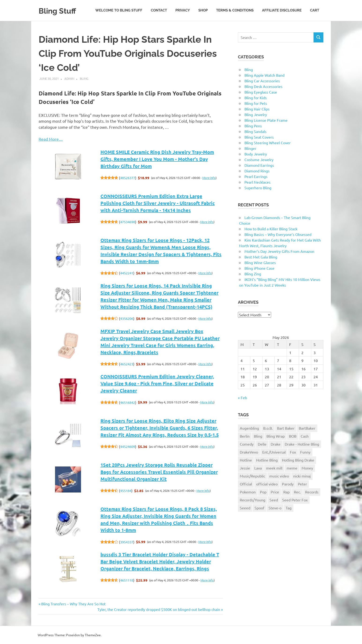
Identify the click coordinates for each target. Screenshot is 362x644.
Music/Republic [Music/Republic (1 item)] (252, 476)
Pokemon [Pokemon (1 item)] (248, 492)
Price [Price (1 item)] (275, 492)
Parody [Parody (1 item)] (288, 484)
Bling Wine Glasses (260, 262)
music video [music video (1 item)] (279, 476)
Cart (315, 10)
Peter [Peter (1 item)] (302, 484)
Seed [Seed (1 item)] (274, 500)
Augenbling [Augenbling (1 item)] (249, 428)
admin (69, 78)
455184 (126, 491)
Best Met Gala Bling (261, 257)
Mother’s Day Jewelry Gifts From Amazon (279, 251)
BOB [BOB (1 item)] (293, 436)
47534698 (128, 222)
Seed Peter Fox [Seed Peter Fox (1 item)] (295, 500)
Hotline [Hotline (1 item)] (246, 460)
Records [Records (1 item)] (312, 492)
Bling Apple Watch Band (264, 75)
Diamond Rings (257, 171)
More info (209, 178)
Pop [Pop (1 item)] (263, 492)
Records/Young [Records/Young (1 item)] (253, 500)
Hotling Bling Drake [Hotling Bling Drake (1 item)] (298, 460)
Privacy (183, 10)
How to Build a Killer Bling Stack (271, 229)
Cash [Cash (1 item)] (305, 436)
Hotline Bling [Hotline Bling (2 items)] (267, 460)
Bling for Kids (256, 98)
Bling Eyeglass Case (261, 92)
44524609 (128, 446)
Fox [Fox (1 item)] (293, 452)
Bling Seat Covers (259, 137)
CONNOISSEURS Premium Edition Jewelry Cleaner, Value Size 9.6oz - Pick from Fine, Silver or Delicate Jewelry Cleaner (157, 383)
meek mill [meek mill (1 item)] (274, 468)
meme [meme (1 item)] (292, 468)
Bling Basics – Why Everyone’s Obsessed (278, 234)
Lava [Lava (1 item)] (258, 468)
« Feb (242, 398)
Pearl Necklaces (257, 182)
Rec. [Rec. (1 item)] (297, 492)
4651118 (127, 580)
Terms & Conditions (235, 10)
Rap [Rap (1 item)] (286, 492)
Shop (203, 10)
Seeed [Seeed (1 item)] (245, 508)
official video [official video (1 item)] (267, 484)
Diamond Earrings (259, 165)
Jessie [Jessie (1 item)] (245, 468)
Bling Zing (253, 274)
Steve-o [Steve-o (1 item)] (275, 508)
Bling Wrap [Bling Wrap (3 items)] (276, 436)
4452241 (127, 273)
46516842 (128, 402)
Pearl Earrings (256, 176)
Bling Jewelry (256, 114)
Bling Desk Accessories (263, 86)
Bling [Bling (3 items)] (258, 436)
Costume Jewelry (259, 159)
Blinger (250, 148)
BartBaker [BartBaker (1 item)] (307, 428)
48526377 (128, 178)
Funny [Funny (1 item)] (305, 452)
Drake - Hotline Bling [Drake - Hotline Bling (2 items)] (302, 444)
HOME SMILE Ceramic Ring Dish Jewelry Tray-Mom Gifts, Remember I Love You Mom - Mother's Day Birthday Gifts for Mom (157, 159)
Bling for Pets (256, 103)
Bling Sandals (255, 131)
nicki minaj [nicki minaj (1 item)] (302, 476)
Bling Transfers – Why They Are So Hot (73, 604)
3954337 (127, 542)
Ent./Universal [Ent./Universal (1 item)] (274, 452)
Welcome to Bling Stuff (119, 10)
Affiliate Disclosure (282, 10)
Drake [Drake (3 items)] (276, 444)
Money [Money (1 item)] (307, 468)
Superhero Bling (258, 188)
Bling (84, 78)
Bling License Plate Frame (266, 120)
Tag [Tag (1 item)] (289, 508)
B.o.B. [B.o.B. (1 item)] (268, 428)
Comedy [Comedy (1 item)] (247, 444)
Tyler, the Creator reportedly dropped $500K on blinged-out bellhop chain (159, 609)
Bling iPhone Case (259, 268)
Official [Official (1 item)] (246, 484)
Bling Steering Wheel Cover (268, 143)
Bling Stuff (61, 10)
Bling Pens (253, 126)
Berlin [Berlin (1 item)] (245, 436)
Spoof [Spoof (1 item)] (259, 508)
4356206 (127, 318)
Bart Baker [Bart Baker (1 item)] (286, 428)
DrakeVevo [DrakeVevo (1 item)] (249, 452)
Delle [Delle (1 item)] (262, 444)
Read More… (51, 139)
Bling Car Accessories (262, 81)
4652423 (127, 364)
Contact (159, 10)
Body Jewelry (256, 154)
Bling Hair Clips (257, 109)
